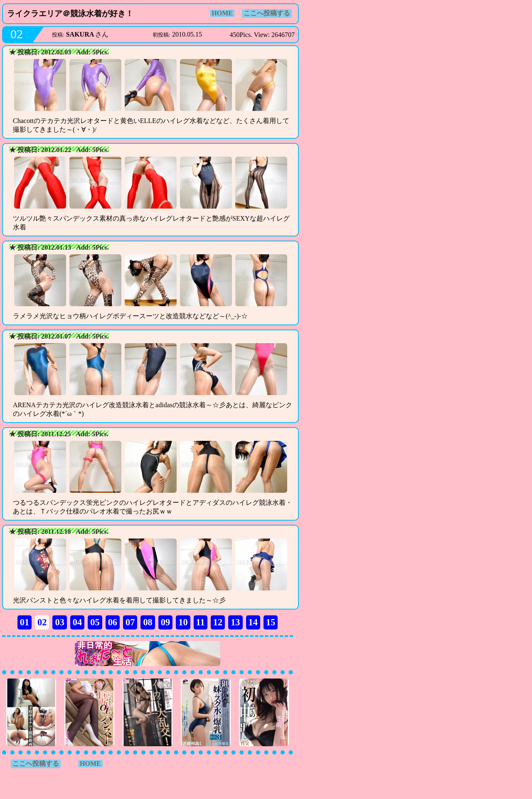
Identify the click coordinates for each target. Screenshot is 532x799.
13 (235, 622)
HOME (222, 13)
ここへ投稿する (267, 13)
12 (218, 622)
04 (77, 622)
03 (59, 622)
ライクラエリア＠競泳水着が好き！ (70, 14)
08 (148, 622)
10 (183, 622)
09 (165, 622)
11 (201, 622)
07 (130, 622)
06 (113, 622)
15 (271, 622)
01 (25, 622)
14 (253, 622)
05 (95, 622)
